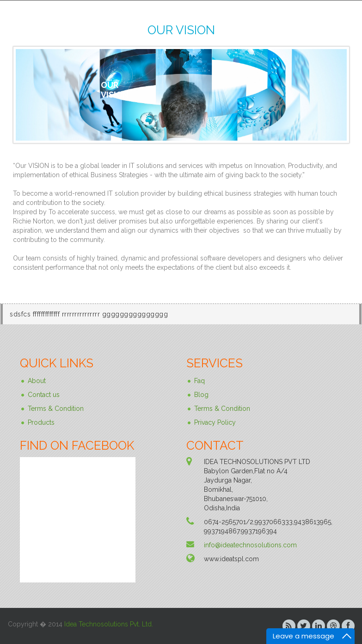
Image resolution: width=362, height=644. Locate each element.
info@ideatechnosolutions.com (250, 545)
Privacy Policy (215, 422)
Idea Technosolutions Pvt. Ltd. (109, 624)
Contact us (44, 395)
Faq (199, 381)
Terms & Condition (56, 409)
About (37, 381)
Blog (201, 395)
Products (41, 422)
